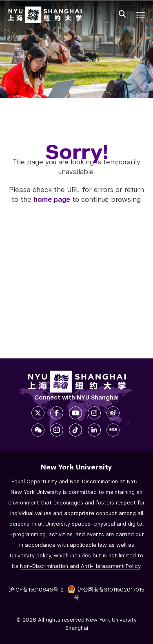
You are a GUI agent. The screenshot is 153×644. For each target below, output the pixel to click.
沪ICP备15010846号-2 (36, 590)
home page (52, 200)
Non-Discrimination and (80, 566)
